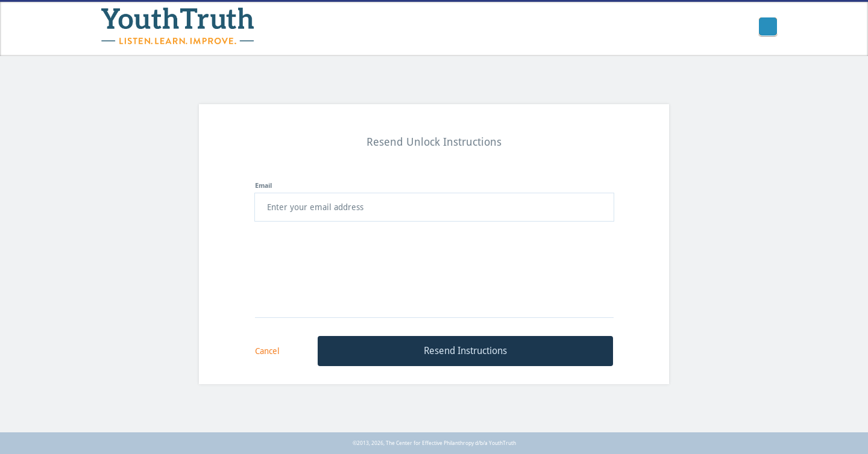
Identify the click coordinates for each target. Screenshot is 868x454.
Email (263, 186)
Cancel (267, 351)
